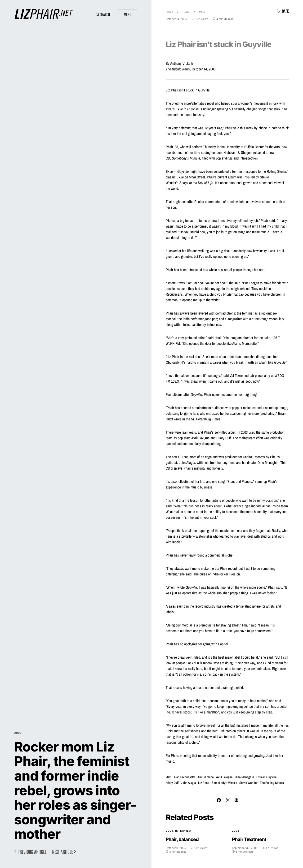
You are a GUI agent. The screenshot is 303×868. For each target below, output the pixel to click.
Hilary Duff (172, 783)
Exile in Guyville (266, 777)
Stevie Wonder (248, 783)
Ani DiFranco (206, 777)
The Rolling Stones (272, 783)
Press (186, 12)
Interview (183, 831)
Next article (62, 851)
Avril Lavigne (224, 777)
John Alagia (188, 783)
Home (169, 12)
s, (178, 69)
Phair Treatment (249, 839)
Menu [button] (127, 14)
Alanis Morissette (184, 777)
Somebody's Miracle (224, 783)
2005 (18, 733)
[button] (103, 14)
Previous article (32, 851)
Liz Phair (204, 783)
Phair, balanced (182, 839)
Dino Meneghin (244, 777)
